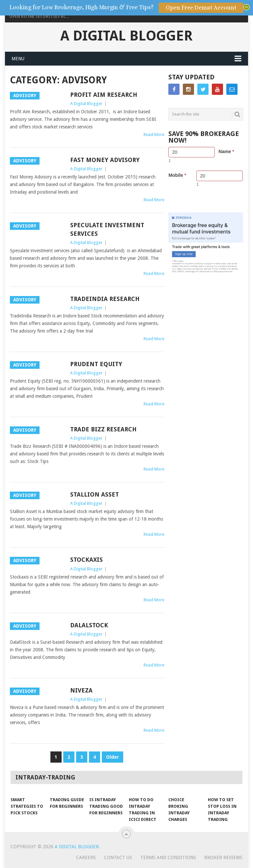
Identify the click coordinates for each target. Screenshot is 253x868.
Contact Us (118, 857)
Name (226, 151)
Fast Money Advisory (105, 160)
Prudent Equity (96, 364)
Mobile (177, 175)
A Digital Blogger (126, 36)
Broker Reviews (223, 857)
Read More (154, 135)
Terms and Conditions (168, 857)
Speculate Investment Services (107, 229)
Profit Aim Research (104, 95)
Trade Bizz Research (103, 429)
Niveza (81, 690)
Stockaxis (86, 560)
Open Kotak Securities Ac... (39, 16)
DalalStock (89, 625)
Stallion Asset (95, 494)
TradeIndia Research (105, 299)
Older (112, 757)
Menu (18, 59)
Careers (86, 857)
